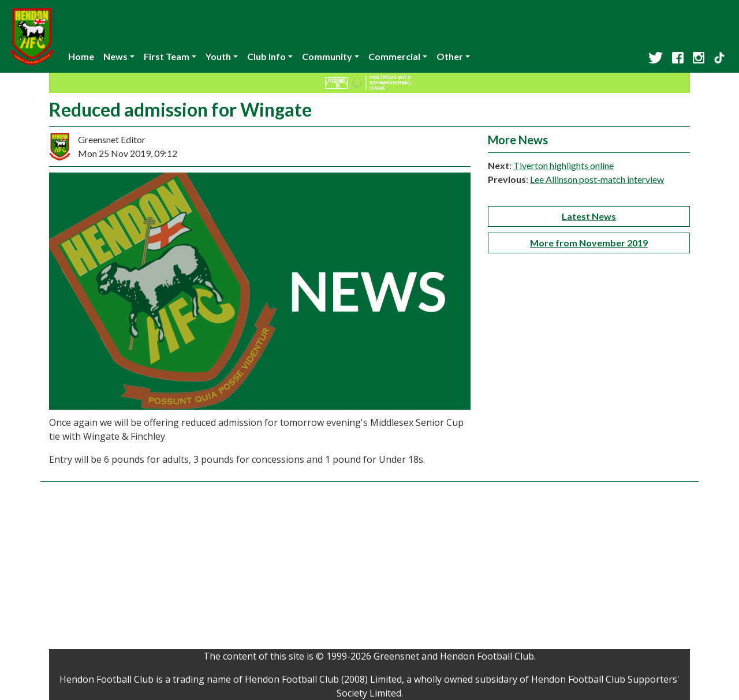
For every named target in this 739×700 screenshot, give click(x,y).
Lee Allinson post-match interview (597, 179)
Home (81, 56)
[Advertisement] (369, 568)
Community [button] (327, 56)
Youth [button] (218, 56)
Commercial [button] (394, 56)
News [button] (115, 56)
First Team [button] (167, 56)
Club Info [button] (266, 56)
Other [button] (450, 56)
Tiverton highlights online (563, 165)
